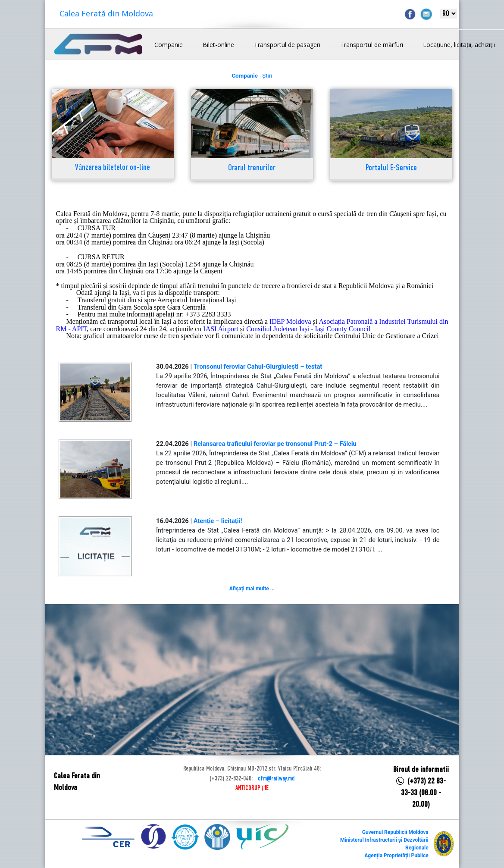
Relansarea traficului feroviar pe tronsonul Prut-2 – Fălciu (275, 444)
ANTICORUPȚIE (252, 788)
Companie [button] (169, 45)
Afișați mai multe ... (252, 589)
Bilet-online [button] (218, 45)
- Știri (252, 76)
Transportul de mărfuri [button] (372, 45)
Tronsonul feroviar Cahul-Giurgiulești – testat (258, 367)
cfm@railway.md (276, 779)
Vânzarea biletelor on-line (113, 168)
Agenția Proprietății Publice (396, 855)
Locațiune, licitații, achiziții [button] (459, 45)
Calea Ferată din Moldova (106, 13)
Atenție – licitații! (218, 521)
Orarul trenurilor (252, 168)
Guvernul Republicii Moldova (395, 832)
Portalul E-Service (391, 168)
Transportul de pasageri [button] (287, 45)
